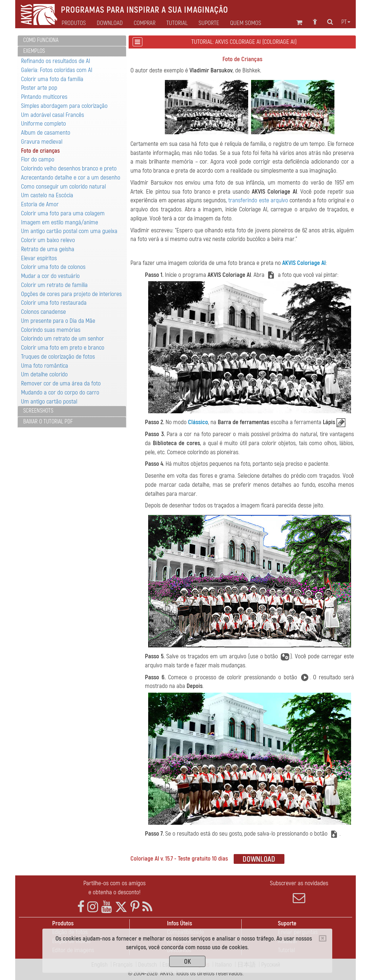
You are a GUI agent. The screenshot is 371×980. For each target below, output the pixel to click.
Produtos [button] (74, 23)
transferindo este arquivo (258, 200)
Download (110, 23)
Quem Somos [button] (246, 23)
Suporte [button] (209, 23)
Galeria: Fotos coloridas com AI (57, 70)
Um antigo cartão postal (49, 402)
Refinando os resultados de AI (56, 61)
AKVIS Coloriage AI (304, 263)
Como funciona (41, 40)
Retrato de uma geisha (48, 249)
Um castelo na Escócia (47, 195)
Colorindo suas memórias (51, 330)
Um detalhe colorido (44, 374)
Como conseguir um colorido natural (63, 187)
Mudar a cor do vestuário (50, 276)
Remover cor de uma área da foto (61, 383)
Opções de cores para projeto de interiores (71, 294)
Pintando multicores (44, 97)
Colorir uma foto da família (52, 79)
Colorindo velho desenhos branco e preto (69, 168)
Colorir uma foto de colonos (53, 267)
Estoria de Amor (40, 204)
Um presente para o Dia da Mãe (58, 321)
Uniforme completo (43, 124)
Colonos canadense (43, 312)
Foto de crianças (40, 151)
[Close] (323, 938)
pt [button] (346, 22)
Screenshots (38, 411)
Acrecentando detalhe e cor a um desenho (71, 178)
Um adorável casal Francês (53, 115)
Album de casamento (46, 133)
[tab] (72, 41)
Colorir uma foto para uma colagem (63, 213)
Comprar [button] (145, 23)
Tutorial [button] (177, 23)
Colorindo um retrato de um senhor (62, 339)
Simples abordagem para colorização (64, 106)
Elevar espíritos (39, 258)
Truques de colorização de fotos (58, 357)
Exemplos (34, 51)
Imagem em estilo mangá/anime (60, 222)
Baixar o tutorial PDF (48, 422)
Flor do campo (38, 159)
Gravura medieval (42, 142)
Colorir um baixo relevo (48, 240)
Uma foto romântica (45, 366)
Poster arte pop (39, 88)
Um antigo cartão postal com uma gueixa (69, 231)
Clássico (198, 422)
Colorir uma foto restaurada (54, 303)
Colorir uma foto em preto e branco (63, 348)
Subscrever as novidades (299, 892)
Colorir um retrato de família (54, 285)
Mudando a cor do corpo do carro (60, 392)
